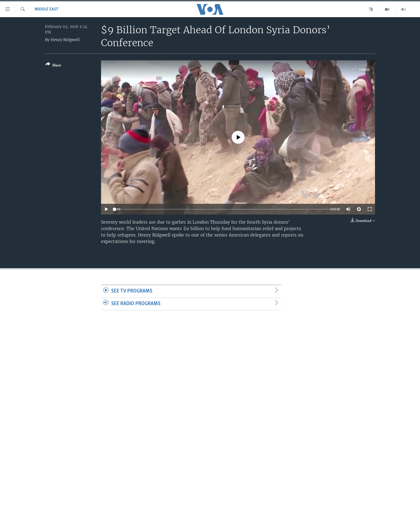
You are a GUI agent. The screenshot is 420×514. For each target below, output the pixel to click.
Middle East (46, 9)
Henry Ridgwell (65, 40)
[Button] (53, 66)
